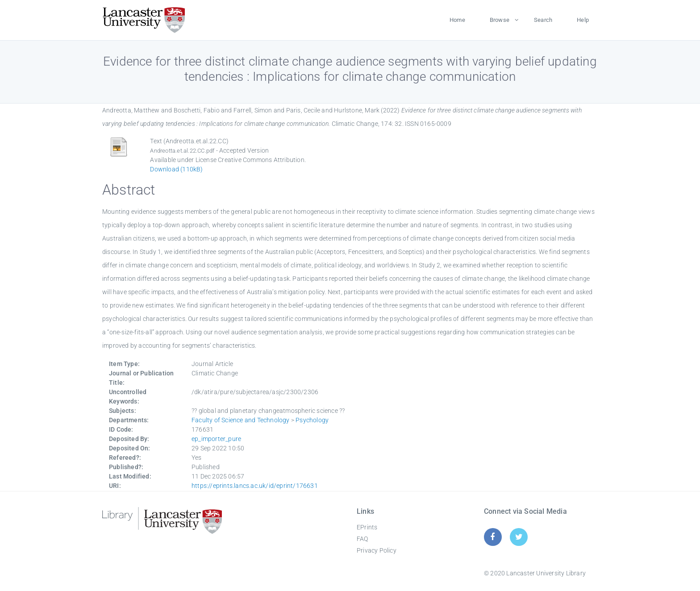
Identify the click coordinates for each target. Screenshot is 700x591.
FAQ (362, 539)
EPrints (367, 527)
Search (543, 20)
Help (583, 20)
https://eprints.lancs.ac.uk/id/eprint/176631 (255, 486)
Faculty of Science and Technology (241, 420)
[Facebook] (493, 537)
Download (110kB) (176, 169)
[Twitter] (519, 537)
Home (457, 20)
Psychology (312, 420)
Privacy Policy (377, 550)
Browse (500, 20)
